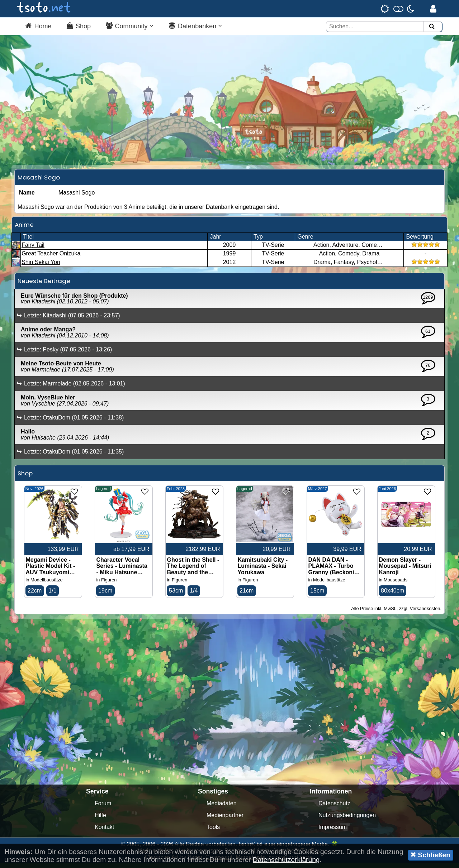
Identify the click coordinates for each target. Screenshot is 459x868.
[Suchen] (432, 27)
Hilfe (100, 820)
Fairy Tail (33, 250)
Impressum (333, 832)
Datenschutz (334, 808)
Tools (213, 832)
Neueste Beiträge (44, 285)
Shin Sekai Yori (41, 267)
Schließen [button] (430, 855)
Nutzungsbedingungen (347, 820)
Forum (103, 808)
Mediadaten (222, 808)
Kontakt (104, 832)
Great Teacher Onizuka (51, 258)
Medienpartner (225, 820)
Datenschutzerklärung (286, 860)
